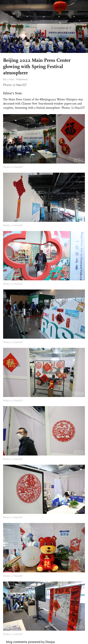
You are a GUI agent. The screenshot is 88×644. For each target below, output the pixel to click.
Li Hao (10, 79)
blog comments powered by (31, 642)
